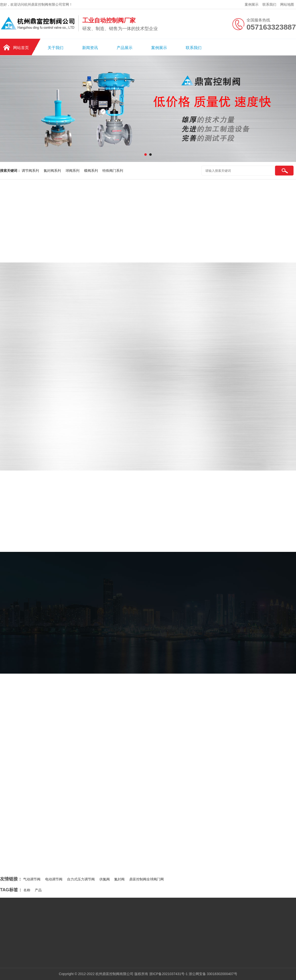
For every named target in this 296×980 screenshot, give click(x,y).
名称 (27, 890)
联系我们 (269, 4)
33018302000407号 (222, 974)
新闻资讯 (90, 48)
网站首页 (21, 48)
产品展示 (125, 48)
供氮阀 (105, 879)
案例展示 (252, 4)
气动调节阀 (32, 879)
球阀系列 (73, 171)
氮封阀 (119, 879)
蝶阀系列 (92, 171)
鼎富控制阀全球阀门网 (147, 879)
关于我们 (55, 48)
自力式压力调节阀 (81, 879)
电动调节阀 (54, 879)
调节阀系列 (31, 171)
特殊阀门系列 (113, 171)
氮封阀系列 (53, 171)
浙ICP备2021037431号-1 (168, 974)
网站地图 (287, 4)
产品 (38, 890)
